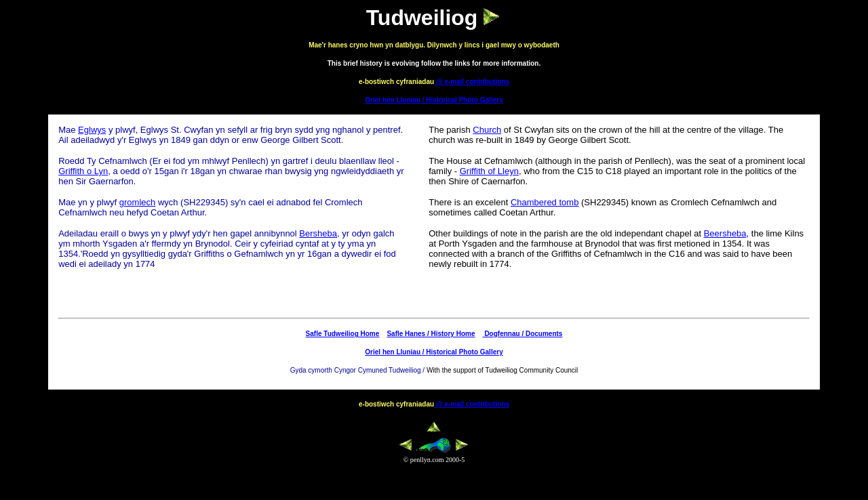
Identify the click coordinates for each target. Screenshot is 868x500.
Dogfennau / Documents (523, 334)
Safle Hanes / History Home (431, 334)
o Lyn (97, 171)
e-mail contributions (477, 82)
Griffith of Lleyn (489, 171)
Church (487, 130)
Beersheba (725, 233)
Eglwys (92, 130)
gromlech (137, 202)
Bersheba (318, 233)
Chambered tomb (545, 202)
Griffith (71, 171)
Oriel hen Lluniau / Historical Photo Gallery (434, 100)
